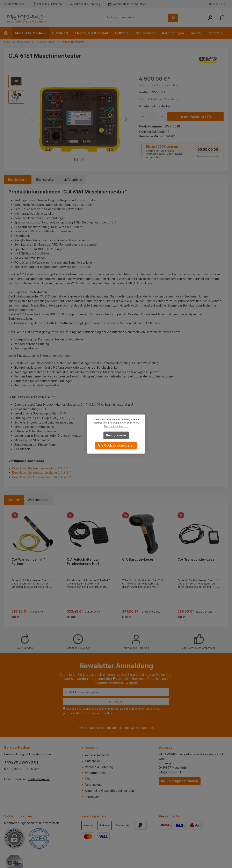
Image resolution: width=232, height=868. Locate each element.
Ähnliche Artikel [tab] (39, 500)
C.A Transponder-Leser (197, 560)
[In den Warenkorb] (195, 117)
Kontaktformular (39, 779)
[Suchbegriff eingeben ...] (122, 18)
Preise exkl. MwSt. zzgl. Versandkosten (160, 85)
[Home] (8, 33)
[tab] (18, 180)
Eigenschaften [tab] (45, 180)
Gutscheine (93, 761)
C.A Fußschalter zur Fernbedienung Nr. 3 (83, 562)
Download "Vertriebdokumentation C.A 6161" (43, 477)
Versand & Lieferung (99, 767)
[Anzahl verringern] (143, 117)
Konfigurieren (116, 435)
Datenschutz (94, 785)
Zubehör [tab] (14, 500)
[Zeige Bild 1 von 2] (76, 160)
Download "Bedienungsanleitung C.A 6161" (42, 468)
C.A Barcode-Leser (138, 560)
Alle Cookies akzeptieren (116, 445)
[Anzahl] (152, 117)
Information (91, 748)
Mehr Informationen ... (116, 426)
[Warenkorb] (223, 18)
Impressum (93, 797)
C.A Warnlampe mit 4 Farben (28, 562)
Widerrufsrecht (95, 773)
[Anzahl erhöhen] (162, 117)
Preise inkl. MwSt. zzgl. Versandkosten (159, 99)
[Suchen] (173, 18)
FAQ (88, 779)
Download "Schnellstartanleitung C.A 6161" (41, 473)
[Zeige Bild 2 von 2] (82, 160)
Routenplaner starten (180, 781)
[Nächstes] (126, 119)
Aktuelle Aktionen (97, 755)
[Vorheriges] (33, 119)
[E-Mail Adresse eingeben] (116, 692)
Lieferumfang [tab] (73, 180)
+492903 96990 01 (21, 762)
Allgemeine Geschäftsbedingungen (109, 791)
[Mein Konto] (210, 18)
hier (139, 728)
